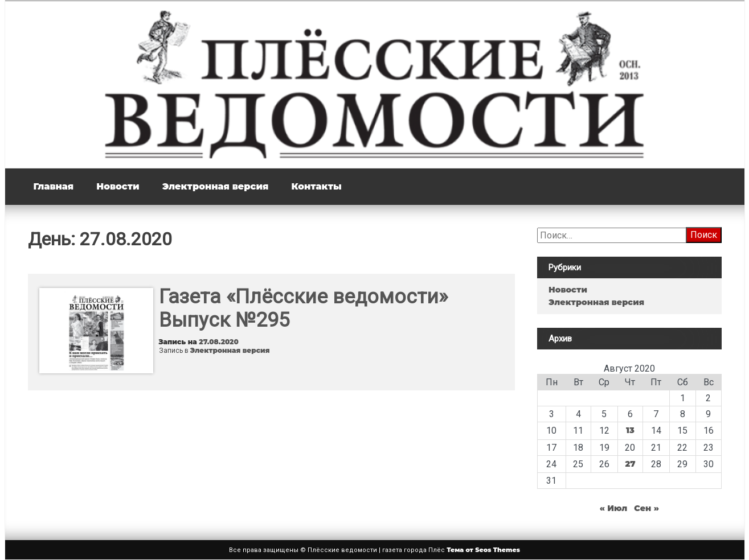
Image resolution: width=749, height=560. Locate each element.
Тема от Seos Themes (483, 550)
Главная (54, 186)
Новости (118, 186)
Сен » (646, 508)
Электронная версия (216, 186)
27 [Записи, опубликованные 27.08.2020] (630, 464)
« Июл (614, 508)
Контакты (316, 186)
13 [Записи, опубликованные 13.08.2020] (630, 430)
